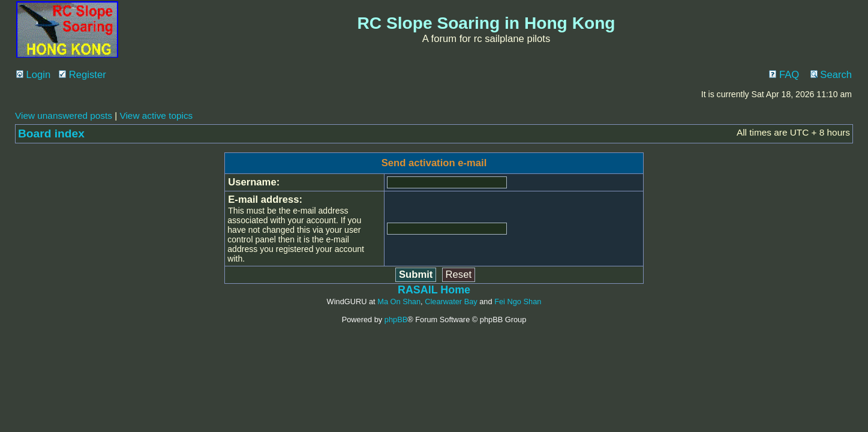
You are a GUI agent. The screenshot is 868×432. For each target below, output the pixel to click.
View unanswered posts (64, 115)
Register (82, 75)
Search (831, 75)
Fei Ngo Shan (518, 301)
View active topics (156, 115)
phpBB (396, 319)
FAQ (784, 75)
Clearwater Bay (451, 301)
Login (33, 75)
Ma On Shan (399, 301)
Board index (51, 133)
